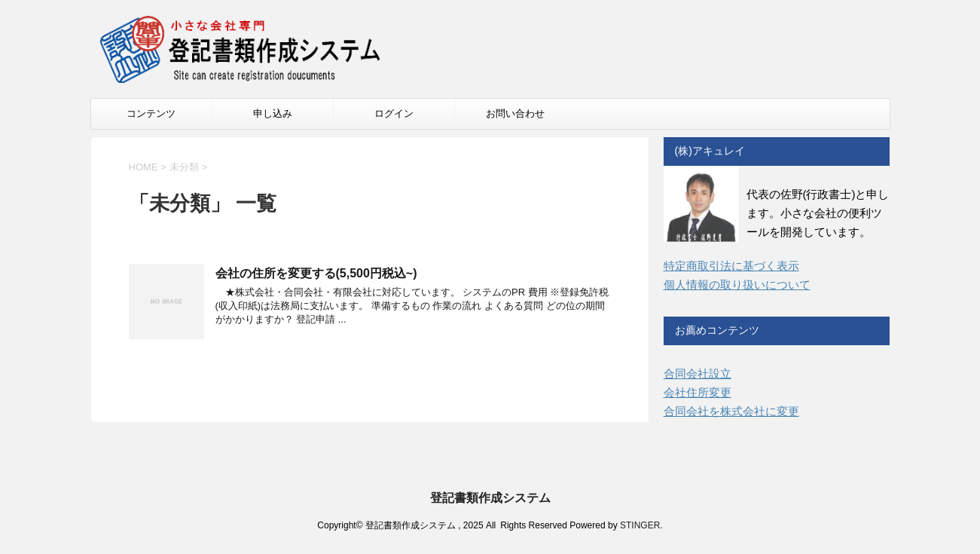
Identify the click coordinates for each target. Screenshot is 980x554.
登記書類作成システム (490, 498)
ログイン (394, 113)
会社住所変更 (698, 392)
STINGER (640, 525)
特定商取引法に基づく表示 (731, 266)
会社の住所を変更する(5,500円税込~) (316, 273)
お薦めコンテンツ (717, 330)
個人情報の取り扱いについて (737, 285)
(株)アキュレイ (710, 151)
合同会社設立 (698, 373)
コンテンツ (151, 113)
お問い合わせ (515, 113)
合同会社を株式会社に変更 (731, 411)
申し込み (273, 113)
